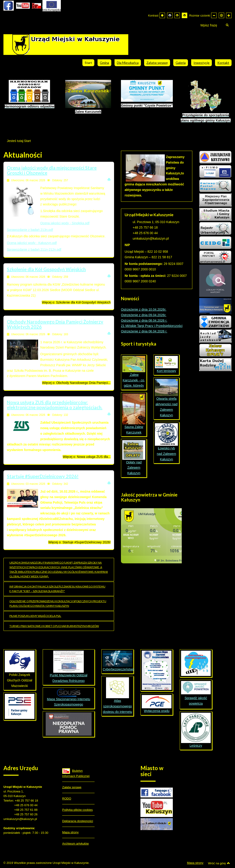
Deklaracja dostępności (78, 821)
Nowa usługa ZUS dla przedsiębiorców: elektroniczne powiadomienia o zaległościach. (55, 405)
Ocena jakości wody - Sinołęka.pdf (65, 223)
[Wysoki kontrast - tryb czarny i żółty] (177, 15)
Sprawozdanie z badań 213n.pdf (30, 230)
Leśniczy (196, 730)
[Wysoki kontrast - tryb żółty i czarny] (185, 15)
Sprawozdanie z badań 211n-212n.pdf (34, 250)
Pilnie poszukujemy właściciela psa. (35, 616)
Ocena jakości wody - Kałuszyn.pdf (32, 243)
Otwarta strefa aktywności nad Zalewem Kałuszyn (166, 398)
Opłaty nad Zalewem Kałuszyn (134, 458)
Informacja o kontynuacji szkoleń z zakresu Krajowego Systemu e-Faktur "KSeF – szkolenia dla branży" (57, 589)
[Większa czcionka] (229, 15)
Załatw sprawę (72, 787)
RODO (67, 799)
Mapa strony (70, 832)
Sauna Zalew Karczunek (134, 414)
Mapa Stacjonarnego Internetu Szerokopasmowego (68, 698)
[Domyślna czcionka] (221, 15)
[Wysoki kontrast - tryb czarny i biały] (170, 15)
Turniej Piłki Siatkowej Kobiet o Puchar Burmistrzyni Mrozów (54, 626)
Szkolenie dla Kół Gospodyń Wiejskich (46, 269)
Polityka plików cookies (77, 810)
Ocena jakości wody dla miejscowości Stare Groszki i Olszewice (52, 170)
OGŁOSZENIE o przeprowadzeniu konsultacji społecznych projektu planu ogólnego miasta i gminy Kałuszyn (58, 603)
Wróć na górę (219, 863)
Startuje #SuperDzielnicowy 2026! (43, 476)
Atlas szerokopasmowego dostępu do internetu (117, 695)
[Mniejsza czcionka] (214, 15)
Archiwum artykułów (76, 844)
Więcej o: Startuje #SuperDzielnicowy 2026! (79, 542)
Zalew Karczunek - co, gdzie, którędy (134, 372)
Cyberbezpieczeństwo (119, 669)
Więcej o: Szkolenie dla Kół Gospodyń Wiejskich (76, 302)
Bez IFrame (151, 538)
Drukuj (109, 179)
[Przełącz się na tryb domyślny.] (162, 15)
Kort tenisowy (166, 364)
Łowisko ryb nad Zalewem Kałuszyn (166, 442)
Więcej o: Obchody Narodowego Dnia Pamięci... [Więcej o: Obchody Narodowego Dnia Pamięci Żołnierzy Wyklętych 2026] (76, 383)
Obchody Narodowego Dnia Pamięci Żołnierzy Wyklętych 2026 (55, 324)
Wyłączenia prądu (157, 704)
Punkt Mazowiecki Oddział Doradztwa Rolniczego (69, 667)
